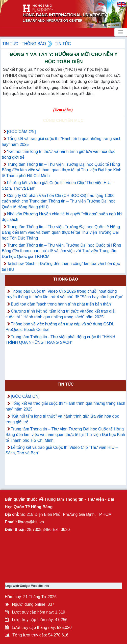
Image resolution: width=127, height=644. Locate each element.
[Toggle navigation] (121, 32)
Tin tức (63, 44)
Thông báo (66, 279)
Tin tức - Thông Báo (24, 44)
